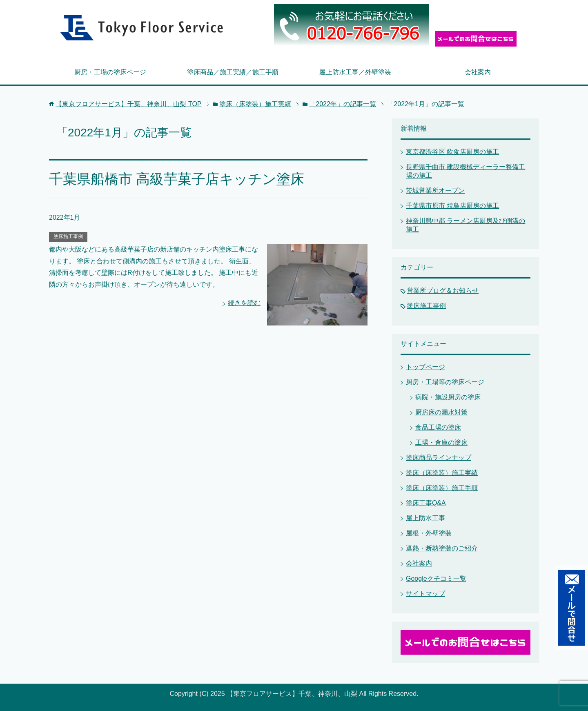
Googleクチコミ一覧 (436, 578)
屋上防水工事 (425, 518)
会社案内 (478, 72)
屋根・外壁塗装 (429, 533)
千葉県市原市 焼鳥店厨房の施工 (452, 206)
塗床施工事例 (68, 236)
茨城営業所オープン (435, 191)
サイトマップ (425, 594)
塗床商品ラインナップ (439, 458)
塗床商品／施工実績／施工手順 (233, 72)
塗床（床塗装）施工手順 (442, 488)
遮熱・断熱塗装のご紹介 (442, 548)
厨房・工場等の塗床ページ (445, 382)
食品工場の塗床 (438, 427)
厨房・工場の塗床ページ (110, 72)
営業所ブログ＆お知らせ (443, 291)
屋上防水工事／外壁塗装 (355, 72)
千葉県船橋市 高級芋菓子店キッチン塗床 (177, 179)
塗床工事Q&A (426, 503)
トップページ (425, 367)
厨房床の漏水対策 (441, 412)
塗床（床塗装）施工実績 (442, 473)
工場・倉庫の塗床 (441, 442)
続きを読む (244, 303)
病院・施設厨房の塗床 (448, 397)
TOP (128, 104)
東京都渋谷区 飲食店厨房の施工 (452, 152)
